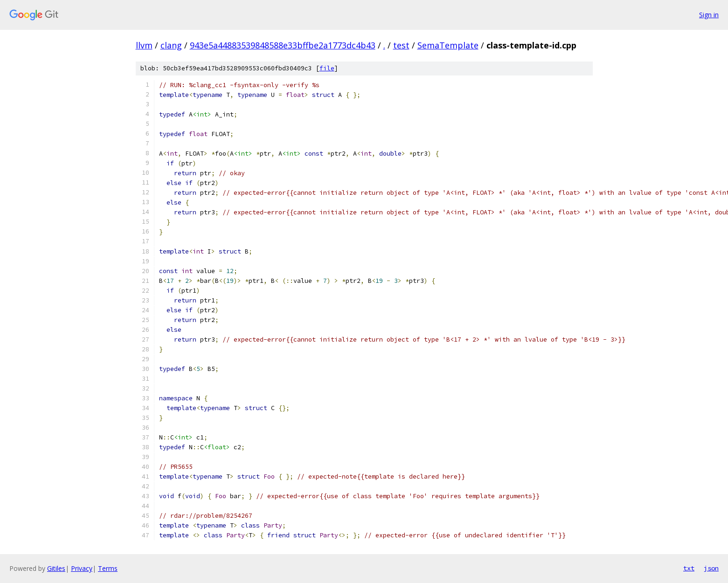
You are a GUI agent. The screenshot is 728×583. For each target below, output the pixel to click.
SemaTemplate (448, 45)
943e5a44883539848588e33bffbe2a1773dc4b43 (283, 45)
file (327, 68)
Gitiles (56, 568)
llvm (144, 45)
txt (689, 568)
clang (171, 45)
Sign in (709, 15)
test (401, 45)
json (711, 568)
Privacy (82, 568)
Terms (108, 568)
